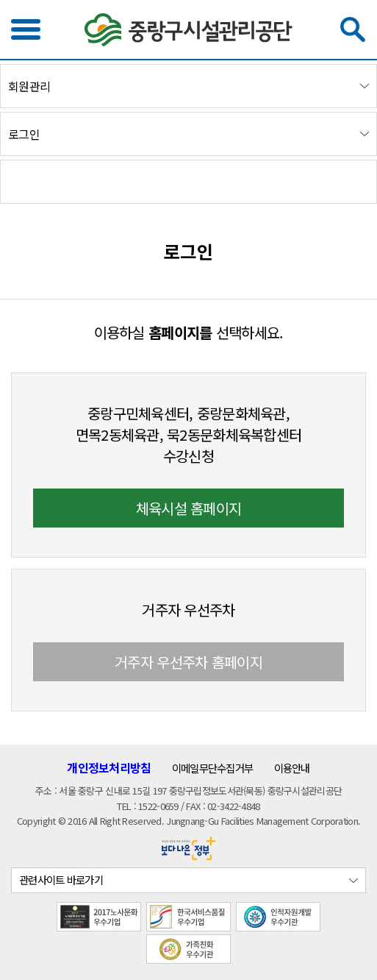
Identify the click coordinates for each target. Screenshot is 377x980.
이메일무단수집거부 (213, 768)
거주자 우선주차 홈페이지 (188, 662)
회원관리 (29, 86)
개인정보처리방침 (109, 768)
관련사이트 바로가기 (61, 880)
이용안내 (292, 768)
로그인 (24, 134)
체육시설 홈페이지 (189, 508)
